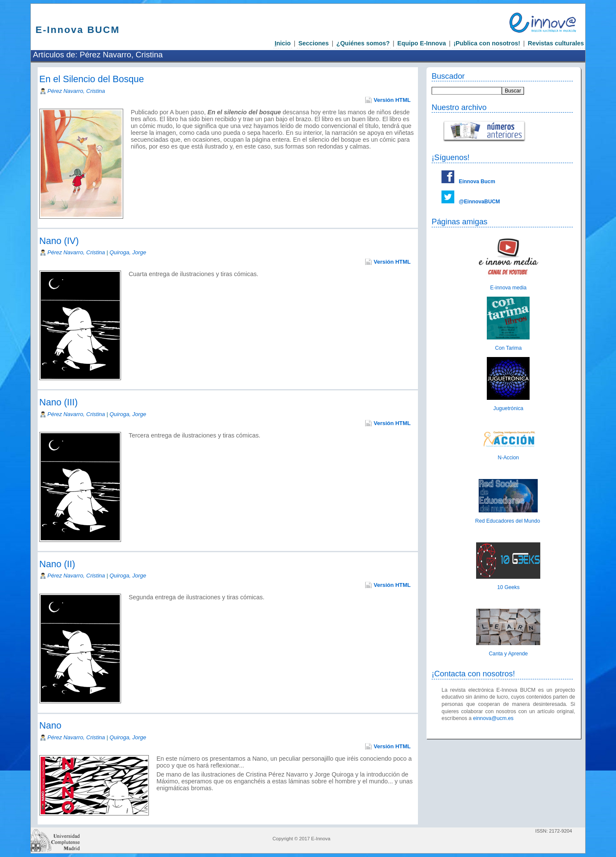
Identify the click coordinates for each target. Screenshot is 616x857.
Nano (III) (59, 402)
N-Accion (509, 458)
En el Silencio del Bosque (92, 79)
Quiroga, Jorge (128, 252)
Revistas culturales (556, 43)
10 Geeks (508, 587)
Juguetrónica (508, 408)
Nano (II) (57, 564)
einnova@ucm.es (493, 718)
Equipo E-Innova (422, 43)
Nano (50, 725)
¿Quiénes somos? (363, 43)
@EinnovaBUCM (480, 202)
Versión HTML (392, 100)
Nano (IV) (59, 241)
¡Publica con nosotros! (487, 43)
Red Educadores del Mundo (508, 521)
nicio (283, 43)
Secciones (313, 43)
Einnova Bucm (477, 182)
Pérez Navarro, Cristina (76, 91)
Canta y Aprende (508, 654)
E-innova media (508, 288)
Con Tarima (508, 348)
